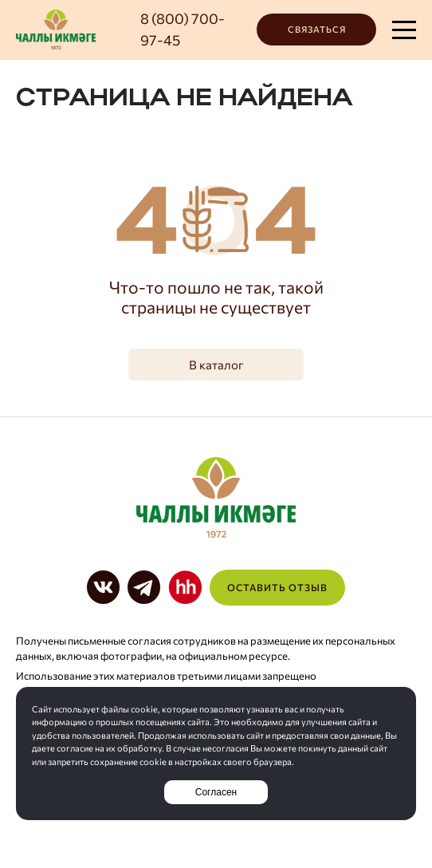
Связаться (317, 29)
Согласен (216, 792)
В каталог (216, 365)
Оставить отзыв (277, 587)
